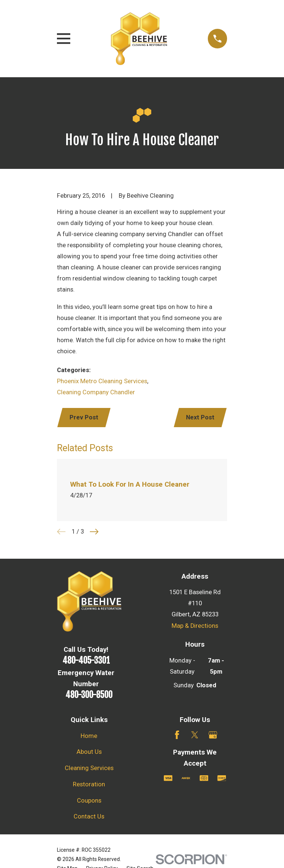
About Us (89, 752)
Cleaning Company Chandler (96, 392)
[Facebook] (177, 735)
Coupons (89, 801)
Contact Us (89, 816)
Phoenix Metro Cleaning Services (102, 381)
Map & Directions (195, 626)
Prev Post (84, 417)
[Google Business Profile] (213, 735)
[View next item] (94, 532)
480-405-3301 (86, 661)
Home (89, 736)
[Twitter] (195, 735)
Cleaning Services (89, 768)
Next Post (200, 417)
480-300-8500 (89, 695)
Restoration (89, 784)
